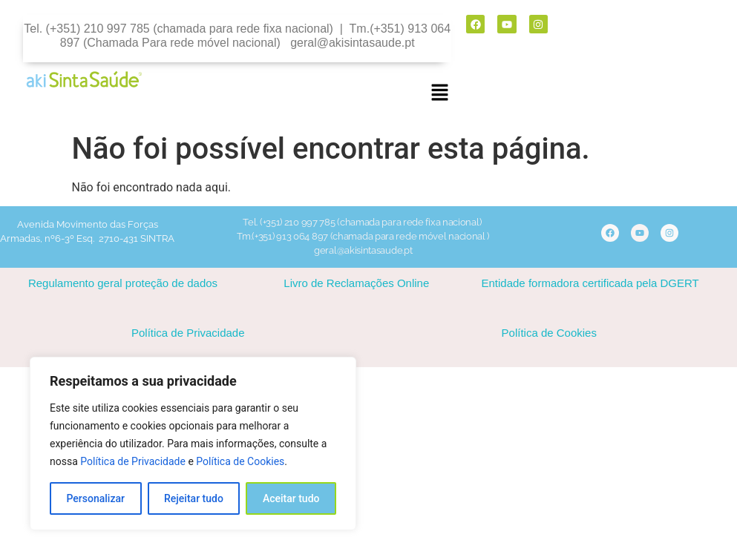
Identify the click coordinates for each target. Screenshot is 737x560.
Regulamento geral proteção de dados (123, 283)
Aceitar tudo (291, 498)
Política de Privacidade (133, 461)
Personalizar (96, 498)
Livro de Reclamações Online (356, 283)
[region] (193, 444)
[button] (439, 93)
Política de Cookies (240, 461)
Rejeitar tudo (194, 498)
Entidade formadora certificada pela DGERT (590, 283)
